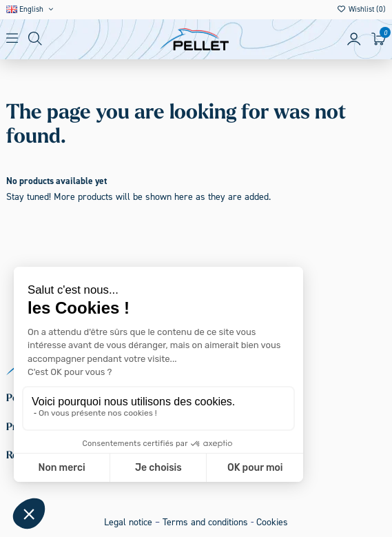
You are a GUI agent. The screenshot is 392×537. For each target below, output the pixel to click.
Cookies (272, 522)
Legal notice (128, 522)
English (31, 9)
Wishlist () (361, 9)
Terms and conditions (205, 522)
